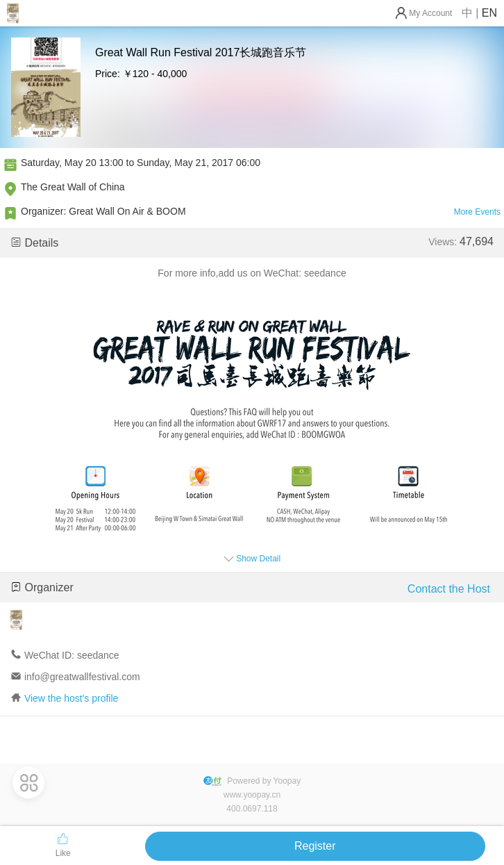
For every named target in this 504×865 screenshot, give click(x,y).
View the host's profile (72, 698)
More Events (477, 212)
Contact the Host (449, 589)
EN (489, 13)
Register (315, 846)
